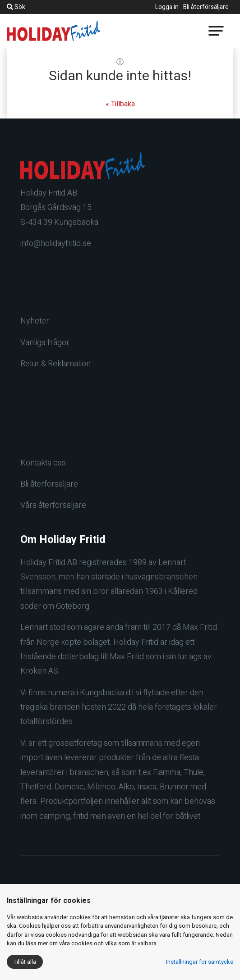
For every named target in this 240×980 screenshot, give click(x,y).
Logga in (167, 7)
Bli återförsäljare (206, 7)
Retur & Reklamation (55, 364)
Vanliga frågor (45, 343)
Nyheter (35, 321)
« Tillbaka (120, 104)
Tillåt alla (25, 962)
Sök (16, 7)
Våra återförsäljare (53, 505)
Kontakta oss (43, 463)
